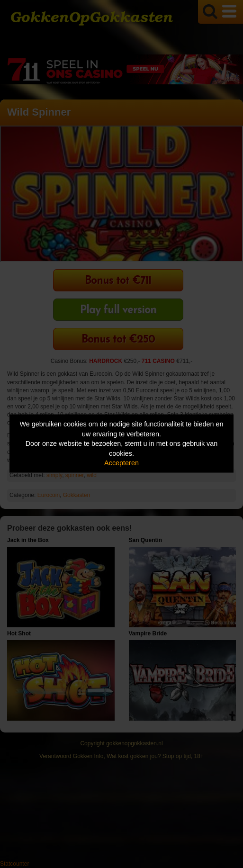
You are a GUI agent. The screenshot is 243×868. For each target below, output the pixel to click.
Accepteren (121, 463)
